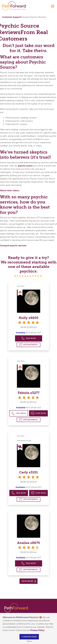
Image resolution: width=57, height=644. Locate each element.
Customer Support (12, 17)
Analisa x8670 (29, 543)
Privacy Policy (38, 630)
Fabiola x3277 (29, 393)
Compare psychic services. (13, 246)
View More (29, 581)
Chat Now (38, 413)
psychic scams (25, 166)
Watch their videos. (10, 190)
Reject (29, 641)
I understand (29, 637)
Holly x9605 (29, 318)
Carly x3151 (28, 472)
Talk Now (28, 338)
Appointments (29, 345)
